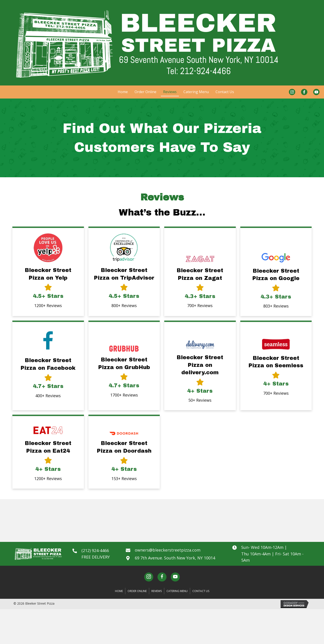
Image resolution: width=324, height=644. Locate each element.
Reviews (157, 591)
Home (119, 591)
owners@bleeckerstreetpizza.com (168, 550)
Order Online (137, 591)
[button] (149, 577)
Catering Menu (177, 591)
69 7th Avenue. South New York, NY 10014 (175, 558)
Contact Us (201, 591)
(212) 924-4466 (95, 550)
